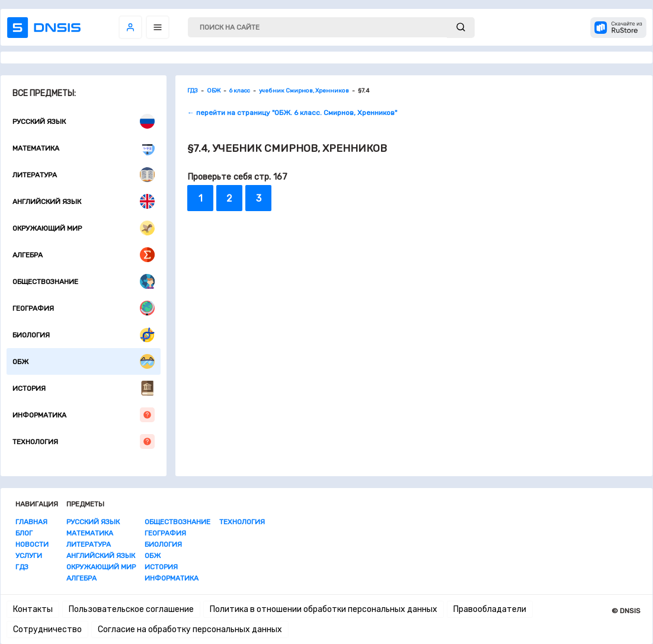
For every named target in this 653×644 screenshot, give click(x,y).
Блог (24, 533)
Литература (84, 175)
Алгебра (84, 255)
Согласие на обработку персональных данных (190, 629)
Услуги (29, 556)
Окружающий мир (84, 228)
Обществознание (84, 281)
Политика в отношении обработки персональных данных (324, 609)
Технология (84, 441)
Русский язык (84, 121)
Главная (31, 522)
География (84, 308)
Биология (84, 335)
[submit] (461, 28)
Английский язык (84, 201)
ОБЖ (84, 361)
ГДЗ (22, 567)
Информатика (84, 415)
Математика (84, 148)
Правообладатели (490, 609)
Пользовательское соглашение (131, 609)
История (84, 388)
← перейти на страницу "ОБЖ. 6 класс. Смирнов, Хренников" (292, 113)
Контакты (33, 609)
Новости (32, 544)
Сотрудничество (47, 629)
